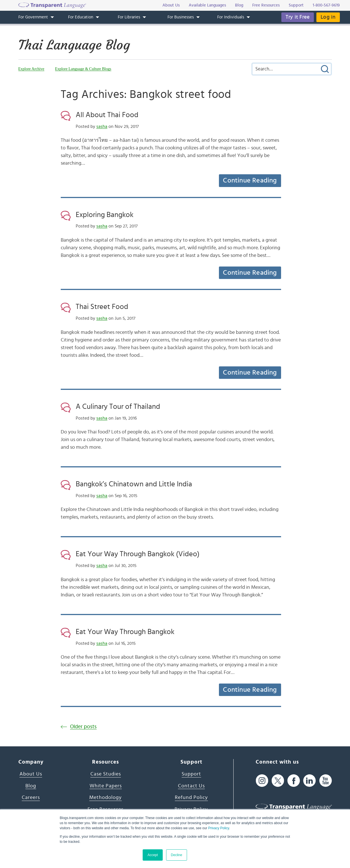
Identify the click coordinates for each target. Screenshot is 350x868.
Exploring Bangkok (105, 215)
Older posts (83, 727)
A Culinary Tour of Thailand (118, 407)
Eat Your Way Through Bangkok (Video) (138, 554)
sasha (102, 126)
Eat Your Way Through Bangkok (125, 632)
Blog (31, 786)
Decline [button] (177, 855)
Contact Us (191, 786)
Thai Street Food (102, 307)
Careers (31, 798)
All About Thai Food (107, 115)
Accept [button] (153, 855)
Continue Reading (250, 181)
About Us (31, 774)
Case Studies (106, 774)
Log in (328, 17)
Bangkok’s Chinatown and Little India (134, 484)
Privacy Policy (219, 828)
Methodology (106, 798)
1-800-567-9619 (326, 5)
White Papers (106, 786)
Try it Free (298, 17)
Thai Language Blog (74, 45)
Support (191, 774)
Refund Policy (191, 798)
